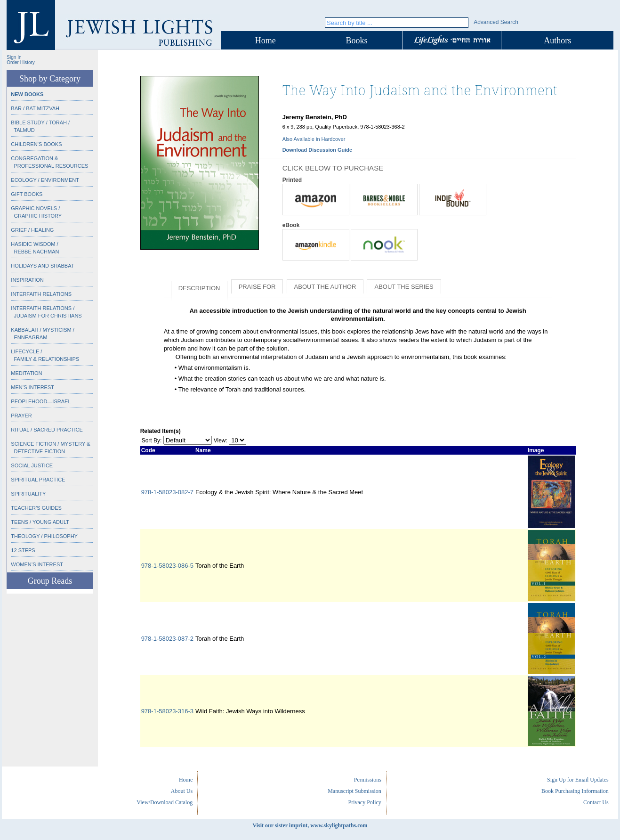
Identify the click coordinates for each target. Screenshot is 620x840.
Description (199, 288)
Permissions (368, 780)
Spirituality (28, 494)
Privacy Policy (365, 802)
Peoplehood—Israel (41, 401)
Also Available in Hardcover (314, 139)
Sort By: (152, 440)
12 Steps (23, 550)
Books (356, 41)
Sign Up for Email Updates (578, 780)
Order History (20, 62)
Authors (557, 41)
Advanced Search (496, 22)
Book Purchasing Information (575, 791)
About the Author (325, 287)
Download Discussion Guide (318, 150)
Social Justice (32, 465)
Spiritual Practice (38, 480)
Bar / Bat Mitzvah (35, 108)
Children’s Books (36, 144)
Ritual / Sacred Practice (47, 430)
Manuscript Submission (354, 791)
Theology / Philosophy (44, 536)
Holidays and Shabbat (42, 266)
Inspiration (27, 280)
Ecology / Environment (45, 180)
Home (266, 41)
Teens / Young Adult (40, 522)
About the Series (404, 287)
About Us (182, 791)
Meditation (26, 373)
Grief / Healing (32, 230)
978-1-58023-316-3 (167, 711)
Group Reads (50, 581)
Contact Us (596, 802)
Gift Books (27, 194)
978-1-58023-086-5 (167, 566)
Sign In (14, 57)
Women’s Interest (37, 564)
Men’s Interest (32, 387)
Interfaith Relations (41, 294)
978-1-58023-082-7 (167, 492)
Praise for (257, 287)
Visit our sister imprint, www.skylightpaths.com (310, 825)
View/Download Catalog (165, 802)
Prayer (21, 416)
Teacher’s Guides (36, 508)
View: (221, 440)
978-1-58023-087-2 (167, 639)
